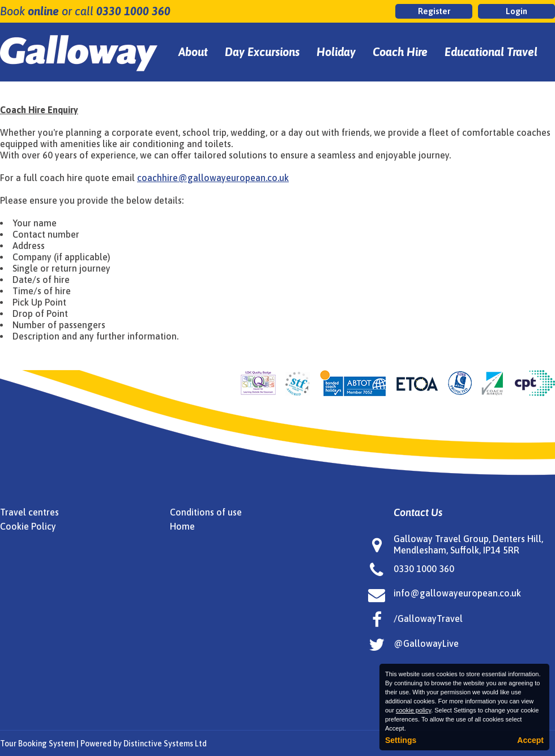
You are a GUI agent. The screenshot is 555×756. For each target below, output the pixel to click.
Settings (401, 740)
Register (434, 11)
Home (182, 526)
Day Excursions (262, 52)
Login (516, 11)
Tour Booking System (37, 744)
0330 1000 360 (133, 11)
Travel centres (29, 512)
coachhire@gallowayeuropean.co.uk (213, 178)
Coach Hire (400, 52)
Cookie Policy (28, 526)
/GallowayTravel (428, 618)
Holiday (336, 52)
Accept (530, 740)
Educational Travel (491, 52)
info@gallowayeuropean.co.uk (457, 593)
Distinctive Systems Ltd (165, 744)
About (193, 52)
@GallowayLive (426, 643)
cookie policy (413, 710)
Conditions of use (206, 512)
